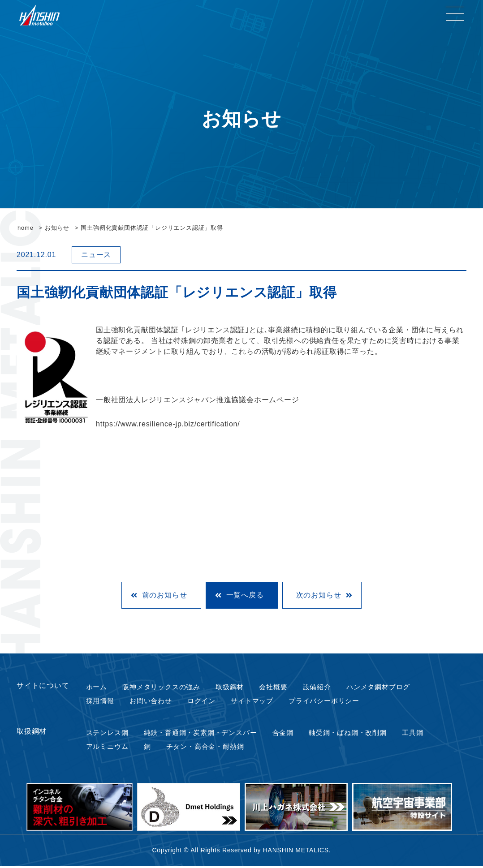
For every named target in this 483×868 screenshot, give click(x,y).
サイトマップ (252, 702)
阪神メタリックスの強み (162, 687)
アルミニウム (107, 748)
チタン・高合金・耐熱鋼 (205, 748)
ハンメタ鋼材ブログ (381, 687)
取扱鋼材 (231, 687)
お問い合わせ (150, 702)
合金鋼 (288, 734)
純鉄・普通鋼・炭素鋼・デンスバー (203, 734)
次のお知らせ (319, 595)
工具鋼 (420, 734)
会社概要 (275, 687)
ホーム (95, 687)
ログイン (201, 702)
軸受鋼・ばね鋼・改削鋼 (354, 734)
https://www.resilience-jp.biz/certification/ (168, 424)
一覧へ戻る (245, 595)
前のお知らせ (165, 595)
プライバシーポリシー (326, 702)
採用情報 (99, 702)
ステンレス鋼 (107, 734)
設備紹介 (318, 687)
